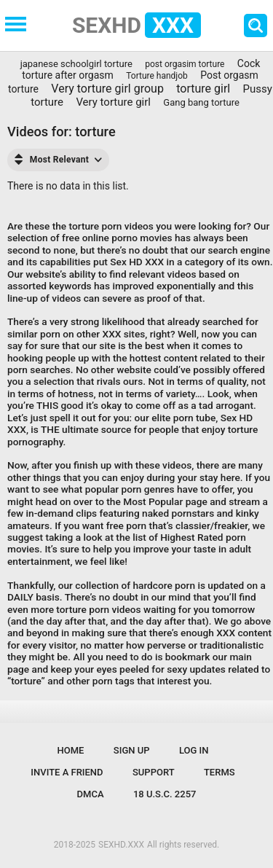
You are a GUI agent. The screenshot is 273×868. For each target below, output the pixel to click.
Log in (194, 750)
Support (154, 772)
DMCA (91, 794)
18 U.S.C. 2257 (165, 794)
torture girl (203, 89)
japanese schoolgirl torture (76, 64)
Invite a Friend (67, 772)
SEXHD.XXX (121, 845)
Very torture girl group (107, 89)
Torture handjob (157, 76)
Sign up (132, 750)
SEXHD (136, 25)
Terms (219, 772)
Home (71, 750)
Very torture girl (113, 102)
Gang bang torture (201, 102)
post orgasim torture (185, 64)
